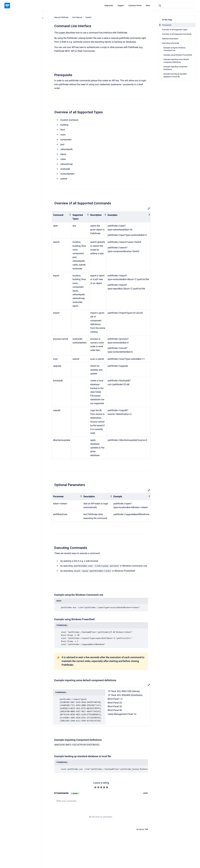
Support (121, 5)
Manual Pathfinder (61, 17)
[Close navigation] (43, 18)
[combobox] (176, 6)
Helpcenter (109, 5)
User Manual (77, 17)
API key (115, 81)
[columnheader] (62, 217)
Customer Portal (135, 5)
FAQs (148, 5)
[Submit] (160, 6)
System (88, 17)
